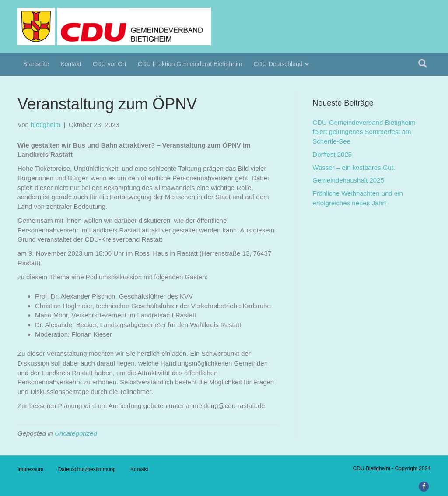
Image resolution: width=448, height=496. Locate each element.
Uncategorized (76, 433)
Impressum (30, 469)
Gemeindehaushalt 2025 (348, 180)
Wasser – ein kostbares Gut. (354, 167)
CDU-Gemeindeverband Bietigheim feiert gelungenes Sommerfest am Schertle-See (364, 132)
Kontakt (71, 64)
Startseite (36, 64)
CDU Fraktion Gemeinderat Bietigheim (190, 64)
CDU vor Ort (110, 64)
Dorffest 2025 (332, 154)
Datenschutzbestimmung (87, 469)
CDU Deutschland (278, 64)
